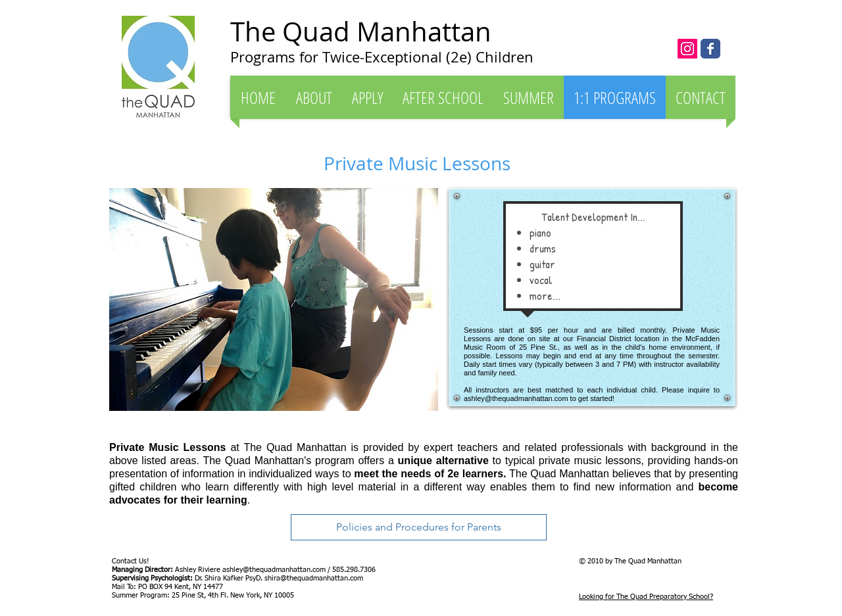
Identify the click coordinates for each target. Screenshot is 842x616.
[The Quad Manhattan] (710, 49)
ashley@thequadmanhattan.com (516, 398)
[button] (314, 97)
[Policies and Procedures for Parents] (419, 527)
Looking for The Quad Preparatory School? (646, 597)
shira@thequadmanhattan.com (314, 578)
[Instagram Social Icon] (687, 49)
